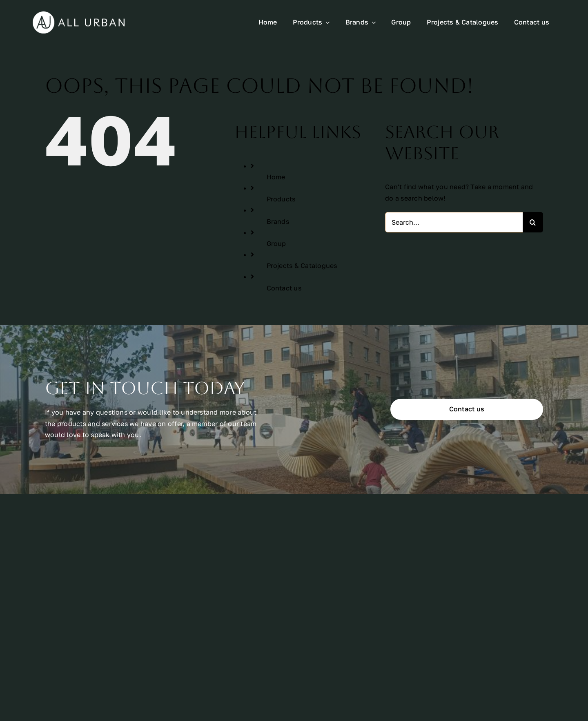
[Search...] (454, 222)
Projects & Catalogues (302, 266)
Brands (278, 221)
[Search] (533, 222)
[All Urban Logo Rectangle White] (79, 15)
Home (276, 177)
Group (276, 243)
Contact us (284, 288)
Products (281, 199)
